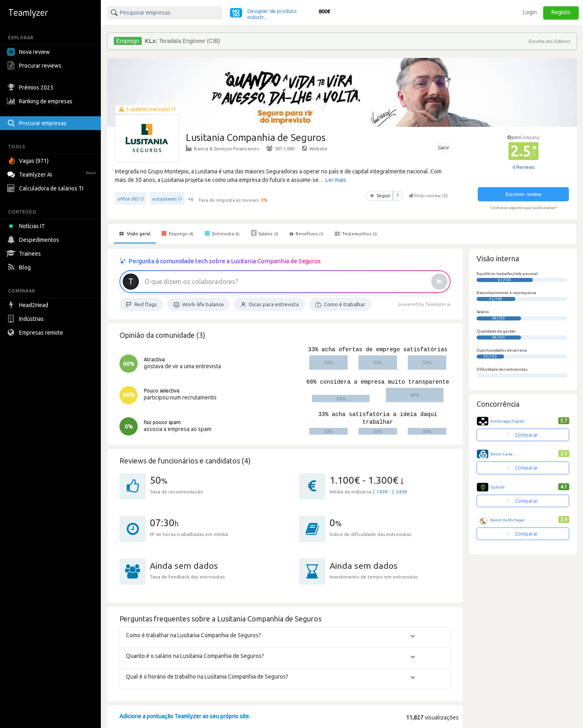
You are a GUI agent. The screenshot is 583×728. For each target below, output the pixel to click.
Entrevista (222, 233)
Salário (265, 233)
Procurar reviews (35, 66)
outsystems (164, 199)
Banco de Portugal (507, 520)
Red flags (141, 305)
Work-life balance (199, 305)
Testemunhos (356, 234)
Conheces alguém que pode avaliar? (523, 208)
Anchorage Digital (507, 421)
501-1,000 (280, 148)
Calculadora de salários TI (46, 188)
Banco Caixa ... (503, 454)
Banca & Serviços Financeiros (222, 148)
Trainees (25, 254)
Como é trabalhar (340, 305)
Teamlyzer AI (52, 174)
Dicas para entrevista (269, 305)
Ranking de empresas (41, 101)
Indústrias (26, 319)
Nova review (28, 52)
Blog (20, 267)
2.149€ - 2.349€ (390, 492)
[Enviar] (439, 282)
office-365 (128, 199)
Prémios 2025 (31, 88)
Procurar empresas (38, 123)
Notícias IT (27, 226)
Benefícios (306, 234)
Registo (561, 12)
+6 (191, 199)
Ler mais (336, 180)
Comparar (523, 435)
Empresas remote (36, 333)
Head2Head (29, 305)
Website (315, 148)
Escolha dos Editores (550, 41)
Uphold (497, 487)
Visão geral (135, 234)
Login (530, 12)
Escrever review (523, 194)
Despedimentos (34, 240)
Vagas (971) (29, 161)
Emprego (178, 233)
